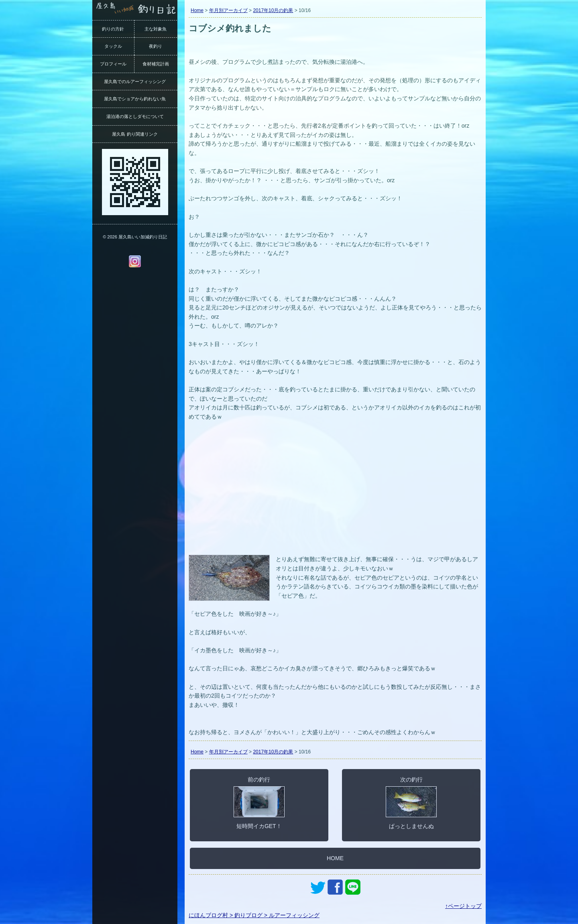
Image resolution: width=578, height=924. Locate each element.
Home (197, 10)
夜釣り (156, 46)
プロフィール (113, 64)
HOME (335, 858)
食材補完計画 (156, 64)
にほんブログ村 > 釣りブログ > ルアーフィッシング (254, 915)
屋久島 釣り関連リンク (135, 134)
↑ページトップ (463, 906)
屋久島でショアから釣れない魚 (135, 99)
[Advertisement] (335, 493)
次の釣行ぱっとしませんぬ (411, 803)
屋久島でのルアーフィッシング (135, 81)
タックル (113, 46)
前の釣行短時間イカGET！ (259, 803)
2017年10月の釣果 (273, 10)
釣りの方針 (113, 29)
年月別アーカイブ (228, 10)
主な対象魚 (156, 29)
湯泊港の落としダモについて (135, 116)
